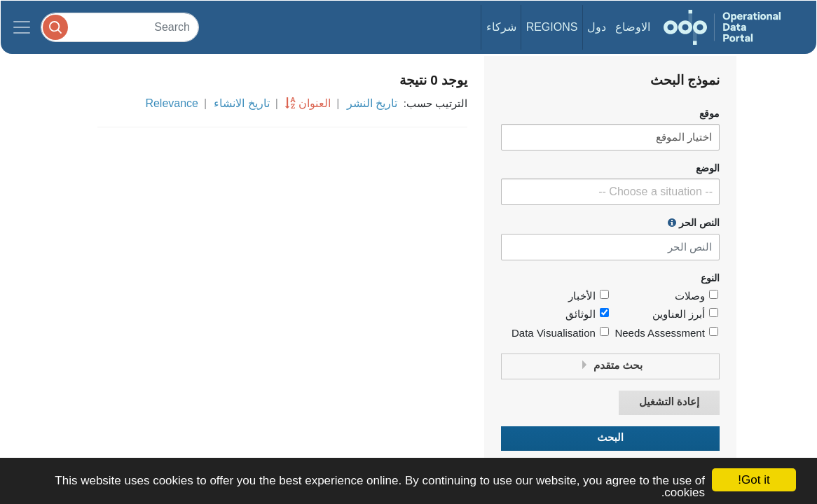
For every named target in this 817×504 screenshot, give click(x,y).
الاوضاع (633, 27)
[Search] (120, 27)
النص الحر (694, 223)
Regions (552, 27)
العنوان (315, 103)
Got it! (754, 480)
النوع (710, 278)
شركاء (501, 27)
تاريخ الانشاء (241, 103)
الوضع (708, 168)
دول (597, 27)
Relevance (172, 103)
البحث (610, 438)
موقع (709, 114)
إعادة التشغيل (669, 402)
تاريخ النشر (372, 103)
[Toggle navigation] (22, 27)
